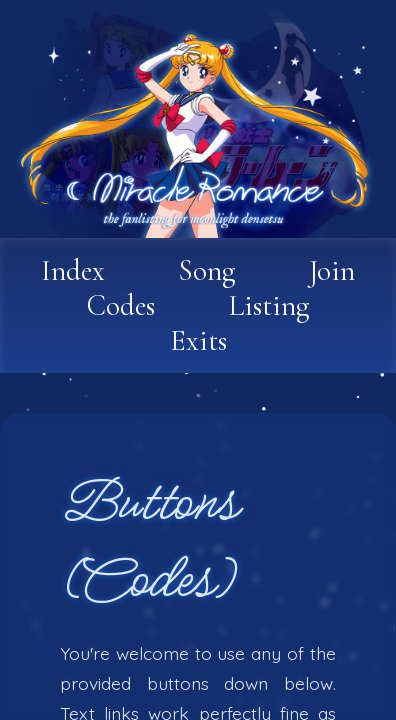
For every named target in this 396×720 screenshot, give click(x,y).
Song (207, 270)
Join (332, 270)
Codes (121, 305)
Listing (269, 305)
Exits (198, 340)
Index (73, 270)
